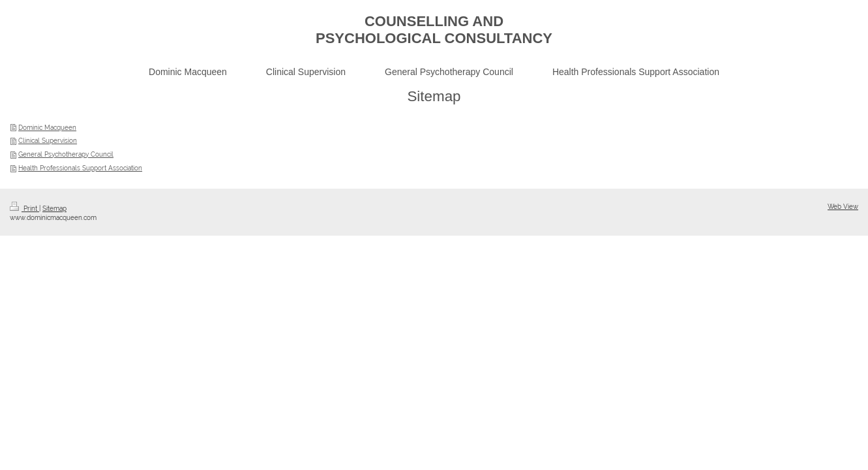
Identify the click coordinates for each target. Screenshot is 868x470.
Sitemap (54, 208)
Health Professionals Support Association (80, 168)
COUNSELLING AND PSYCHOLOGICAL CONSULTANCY (434, 30)
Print (24, 208)
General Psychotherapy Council (66, 154)
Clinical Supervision (48, 140)
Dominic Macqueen (47, 127)
